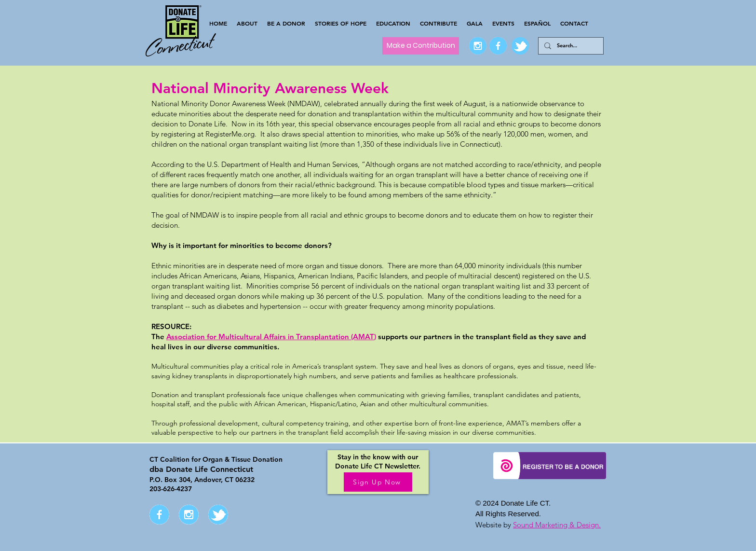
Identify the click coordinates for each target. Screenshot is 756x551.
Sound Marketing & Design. (557, 525)
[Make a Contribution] (421, 46)
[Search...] (570, 46)
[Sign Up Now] (378, 482)
